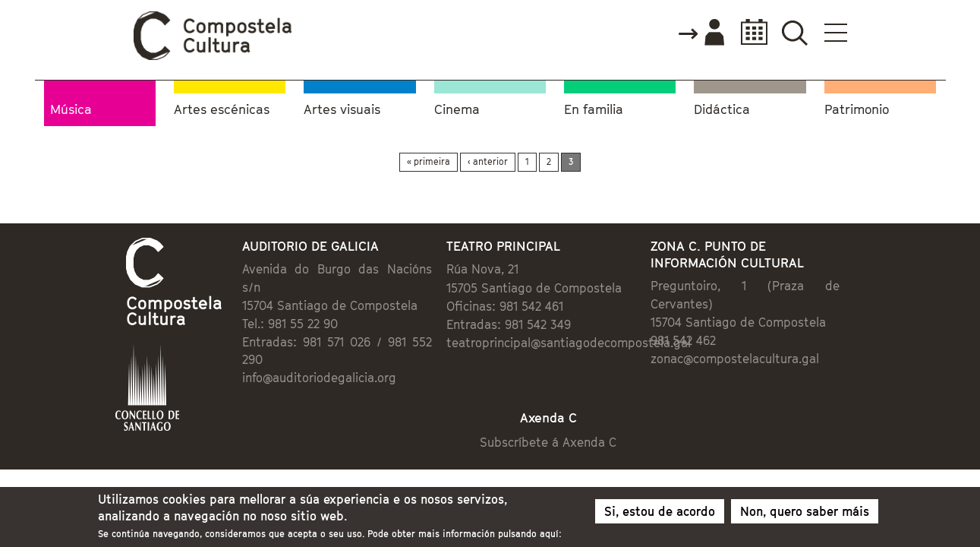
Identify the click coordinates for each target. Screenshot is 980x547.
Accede (792, 33)
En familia (594, 107)
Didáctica (722, 107)
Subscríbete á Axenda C (563, 414)
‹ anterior (488, 159)
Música (71, 106)
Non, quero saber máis (805, 515)
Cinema (457, 107)
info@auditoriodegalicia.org (258, 344)
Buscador (886, 32)
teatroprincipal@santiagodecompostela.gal (558, 344)
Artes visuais (342, 107)
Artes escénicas (222, 107)
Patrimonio (857, 107)
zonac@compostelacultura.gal (775, 343)
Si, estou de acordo (660, 515)
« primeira (429, 159)
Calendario (841, 32)
